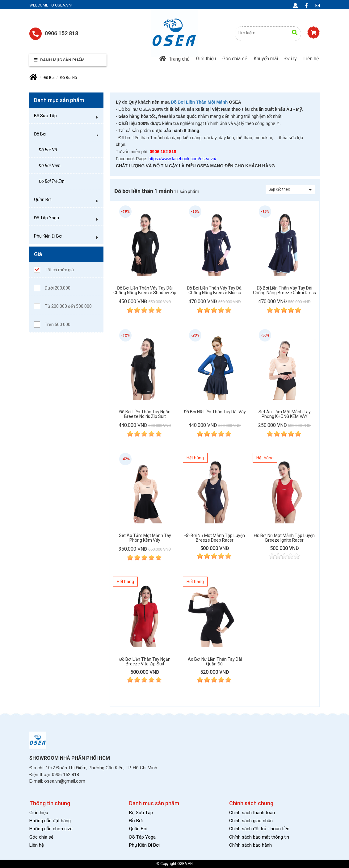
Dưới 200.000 (52, 288)
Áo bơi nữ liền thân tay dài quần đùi (215, 662)
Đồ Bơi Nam (50, 165)
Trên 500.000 (52, 324)
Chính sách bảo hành (250, 845)
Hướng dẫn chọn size (51, 829)
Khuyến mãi (266, 59)
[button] (97, 117)
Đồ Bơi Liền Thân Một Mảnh (199, 102)
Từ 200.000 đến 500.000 (63, 306)
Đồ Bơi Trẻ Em (52, 181)
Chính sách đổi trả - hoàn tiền (259, 829)
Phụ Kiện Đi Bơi (48, 236)
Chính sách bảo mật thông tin (259, 837)
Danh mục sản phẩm (59, 60)
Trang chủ (174, 59)
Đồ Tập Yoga (46, 218)
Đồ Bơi (49, 78)
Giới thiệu (206, 59)
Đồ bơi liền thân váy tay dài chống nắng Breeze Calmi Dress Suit (284, 290)
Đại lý (291, 59)
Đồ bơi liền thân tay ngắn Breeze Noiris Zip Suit (145, 414)
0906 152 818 (54, 34)
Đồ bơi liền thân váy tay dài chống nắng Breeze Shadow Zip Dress (145, 290)
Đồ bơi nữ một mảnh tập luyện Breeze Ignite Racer (284, 538)
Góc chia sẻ (235, 59)
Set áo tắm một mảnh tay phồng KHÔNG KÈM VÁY (285, 414)
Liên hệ (311, 59)
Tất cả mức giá (54, 270)
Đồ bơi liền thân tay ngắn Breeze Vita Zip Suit (145, 662)
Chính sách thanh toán (252, 813)
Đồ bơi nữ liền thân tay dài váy (215, 412)
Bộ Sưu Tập (45, 116)
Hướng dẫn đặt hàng (50, 821)
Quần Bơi (43, 200)
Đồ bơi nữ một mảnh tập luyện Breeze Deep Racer (215, 538)
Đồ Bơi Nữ (69, 78)
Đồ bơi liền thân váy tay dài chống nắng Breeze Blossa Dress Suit (215, 290)
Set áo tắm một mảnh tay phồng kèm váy (145, 538)
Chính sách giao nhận (251, 821)
